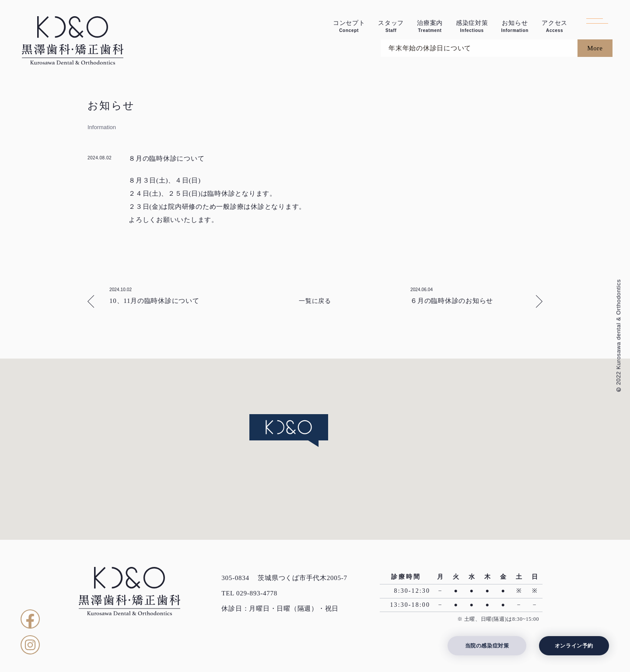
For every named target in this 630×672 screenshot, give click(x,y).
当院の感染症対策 (487, 646)
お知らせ (515, 26)
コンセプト (349, 26)
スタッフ (391, 26)
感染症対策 (472, 26)
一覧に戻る (315, 301)
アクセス (555, 26)
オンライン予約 (574, 646)
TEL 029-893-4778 (249, 593)
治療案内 (430, 26)
